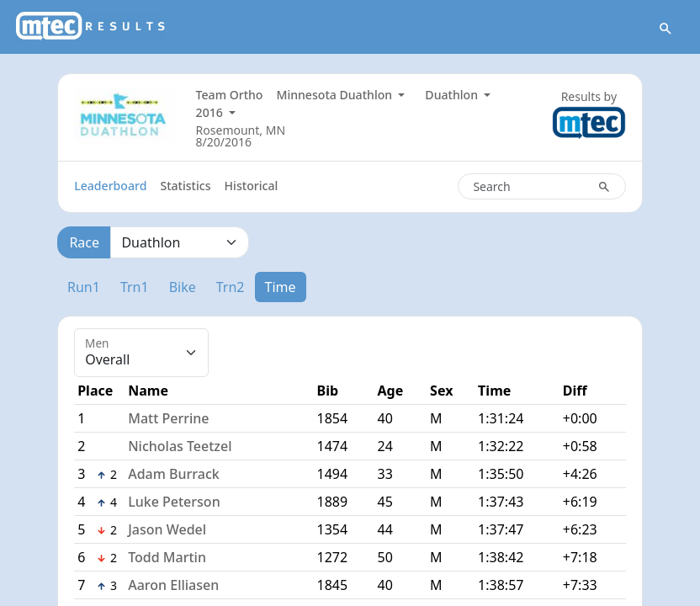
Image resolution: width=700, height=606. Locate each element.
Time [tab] (281, 288)
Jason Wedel (167, 530)
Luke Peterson (174, 502)
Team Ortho (230, 96)
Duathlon (453, 96)
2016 (211, 113)
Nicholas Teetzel (180, 447)
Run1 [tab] (84, 288)
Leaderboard (110, 186)
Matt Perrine (168, 419)
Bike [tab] (183, 288)
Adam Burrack (174, 475)
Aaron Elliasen (173, 586)
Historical (252, 186)
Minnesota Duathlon (335, 96)
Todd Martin (167, 558)
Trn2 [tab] (231, 288)
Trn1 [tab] (135, 288)
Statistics (185, 186)
